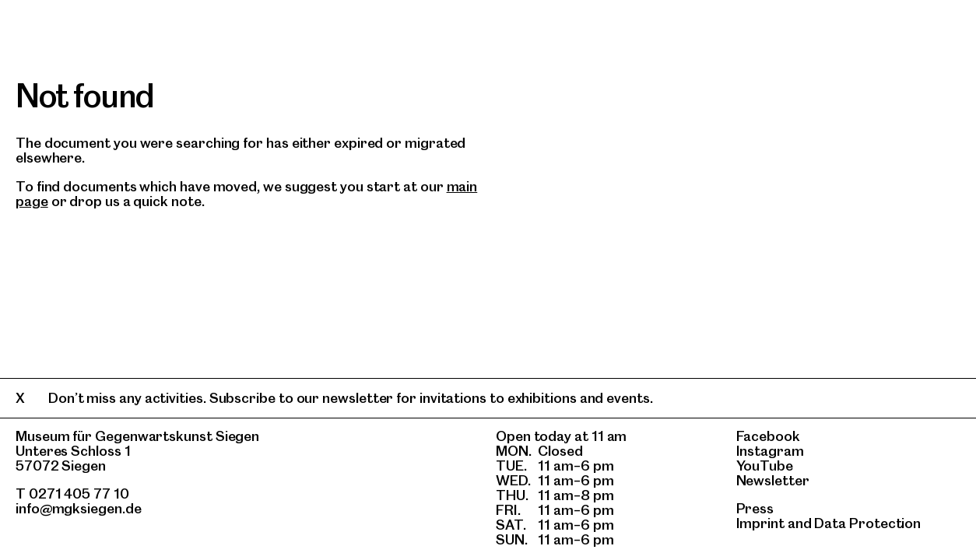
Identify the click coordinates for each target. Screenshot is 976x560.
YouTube (765, 465)
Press (755, 508)
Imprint (760, 523)
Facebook (768, 436)
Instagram (770, 451)
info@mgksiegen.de (79, 508)
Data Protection (867, 523)
